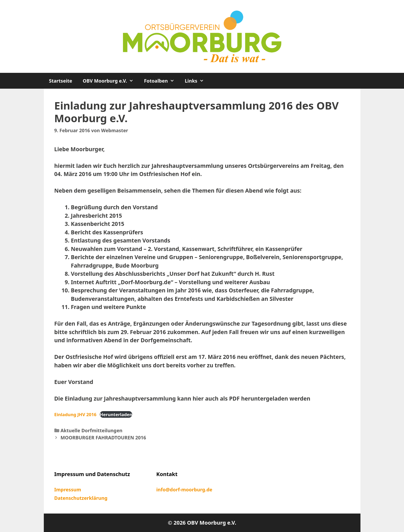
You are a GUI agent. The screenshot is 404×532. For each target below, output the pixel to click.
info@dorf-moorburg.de (184, 490)
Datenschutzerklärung (81, 498)
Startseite (61, 81)
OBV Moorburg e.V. (111, 81)
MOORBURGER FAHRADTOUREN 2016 (103, 438)
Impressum (68, 490)
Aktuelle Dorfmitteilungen (91, 430)
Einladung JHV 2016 (75, 414)
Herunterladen (116, 414)
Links (197, 81)
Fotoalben (162, 81)
